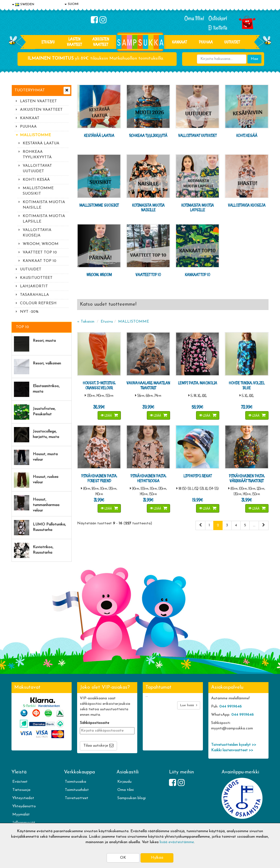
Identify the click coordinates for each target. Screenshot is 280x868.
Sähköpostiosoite (94, 723)
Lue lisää (189, 705)
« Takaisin (86, 322)
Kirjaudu (124, 782)
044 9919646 (231, 707)
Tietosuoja (21, 790)
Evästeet (20, 782)
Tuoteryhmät (30, 90)
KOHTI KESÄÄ (36, 180)
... (254, 525)
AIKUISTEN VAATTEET (101, 42)
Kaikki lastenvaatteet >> (232, 750)
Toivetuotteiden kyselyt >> (234, 745)
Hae (254, 59)
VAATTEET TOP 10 (40, 252)
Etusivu (48, 42)
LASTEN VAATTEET (74, 42)
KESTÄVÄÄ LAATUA (41, 143)
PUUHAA (206, 42)
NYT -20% (29, 312)
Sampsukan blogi (132, 798)
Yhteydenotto (24, 806)
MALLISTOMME (35, 135)
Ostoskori (218, 18)
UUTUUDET (31, 269)
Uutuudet (232, 42)
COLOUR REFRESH (38, 303)
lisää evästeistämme (177, 842)
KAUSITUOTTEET (36, 278)
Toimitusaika (75, 782)
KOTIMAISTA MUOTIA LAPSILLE (44, 219)
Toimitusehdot (77, 790)
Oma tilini (194, 18)
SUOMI (72, 4)
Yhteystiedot (23, 798)
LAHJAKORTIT (34, 286)
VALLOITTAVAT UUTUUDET (37, 169)
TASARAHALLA (34, 295)
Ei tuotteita (218, 28)
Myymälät (21, 815)
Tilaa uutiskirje (96, 746)
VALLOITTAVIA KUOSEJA (37, 233)
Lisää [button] (107, 415)
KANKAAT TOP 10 (40, 261)
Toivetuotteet (77, 798)
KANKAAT (179, 42)
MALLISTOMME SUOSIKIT (38, 191)
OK (123, 858)
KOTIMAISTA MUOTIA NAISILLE (44, 205)
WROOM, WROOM (41, 244)
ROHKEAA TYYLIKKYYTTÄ (37, 155)
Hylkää (157, 858)
